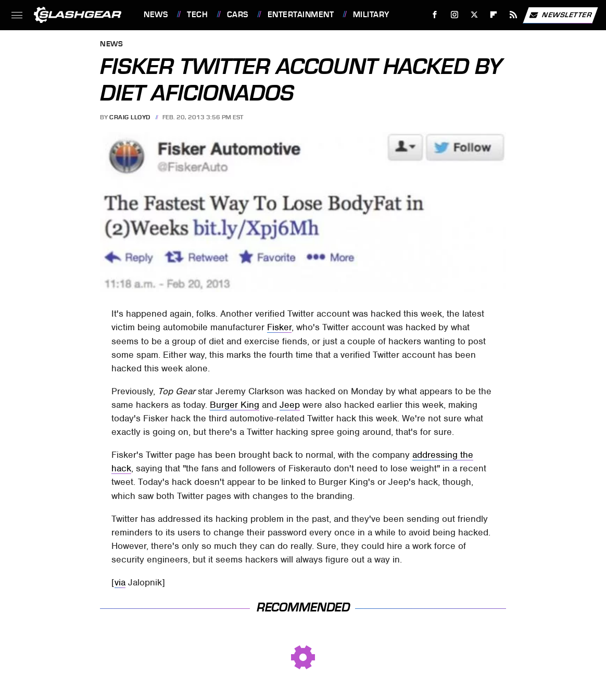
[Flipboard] (494, 15)
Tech (197, 15)
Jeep (290, 405)
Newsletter (560, 15)
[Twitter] (474, 15)
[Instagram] (455, 15)
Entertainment (301, 15)
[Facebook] (435, 15)
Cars (238, 15)
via (120, 582)
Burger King (235, 405)
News (156, 15)
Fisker (279, 327)
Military (371, 15)
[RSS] (514, 15)
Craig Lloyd (130, 117)
